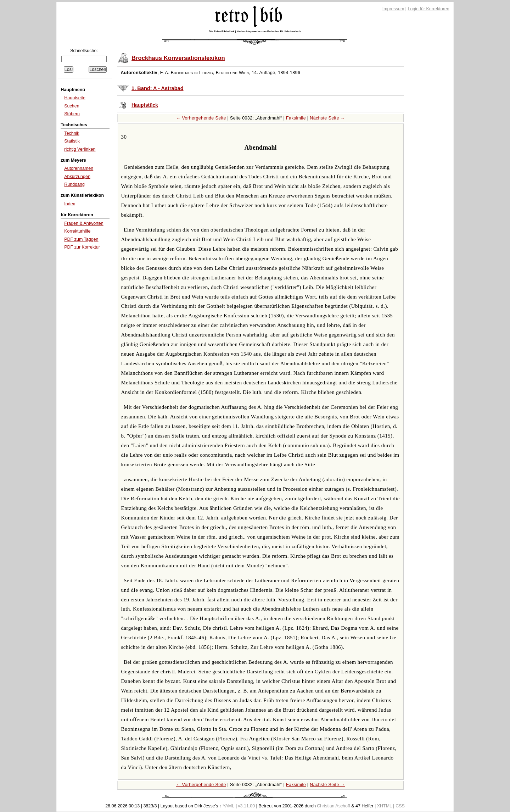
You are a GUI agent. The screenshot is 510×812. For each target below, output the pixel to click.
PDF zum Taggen (81, 239)
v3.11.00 (246, 806)
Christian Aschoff (333, 806)
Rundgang (74, 184)
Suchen (72, 106)
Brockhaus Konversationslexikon (178, 58)
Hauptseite (75, 98)
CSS (400, 806)
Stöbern (72, 114)
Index (70, 204)
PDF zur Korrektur (82, 247)
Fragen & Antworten (84, 223)
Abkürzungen (77, 177)
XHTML (385, 806)
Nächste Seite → (327, 118)
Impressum (393, 9)
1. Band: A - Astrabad (157, 88)
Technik (72, 133)
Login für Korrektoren (429, 9)
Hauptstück (145, 105)
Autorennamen (79, 168)
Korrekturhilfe (77, 231)
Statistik (72, 141)
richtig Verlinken (80, 149)
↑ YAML (227, 806)
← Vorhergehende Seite (201, 118)
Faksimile (296, 118)
